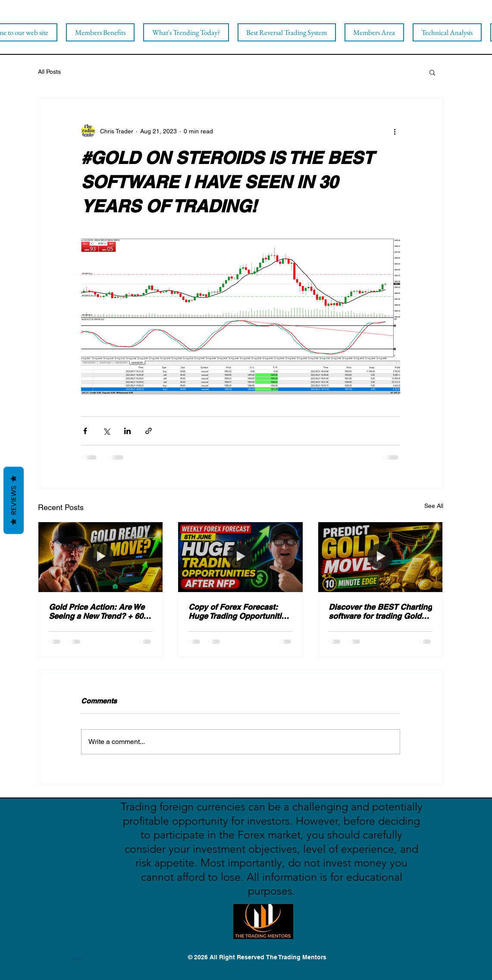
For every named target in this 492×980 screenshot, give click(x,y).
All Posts (49, 72)
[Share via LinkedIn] (127, 431)
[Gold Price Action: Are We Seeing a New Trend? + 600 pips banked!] (101, 557)
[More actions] (395, 131)
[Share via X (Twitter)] (106, 431)
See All (434, 506)
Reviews (14, 500)
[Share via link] (149, 431)
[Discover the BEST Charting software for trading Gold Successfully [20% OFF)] (381, 557)
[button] (432, 72)
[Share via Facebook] (85, 431)
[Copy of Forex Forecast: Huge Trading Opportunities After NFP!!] (240, 557)
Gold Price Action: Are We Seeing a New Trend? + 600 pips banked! (98, 611)
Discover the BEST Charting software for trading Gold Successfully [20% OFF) (380, 611)
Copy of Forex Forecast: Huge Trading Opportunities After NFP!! (239, 611)
